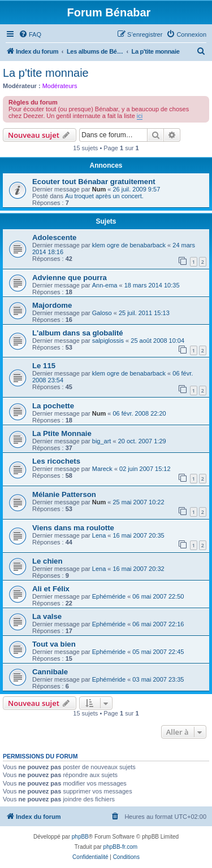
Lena (99, 535)
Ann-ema (105, 285)
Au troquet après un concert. (104, 196)
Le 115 (44, 366)
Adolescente (54, 237)
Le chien (47, 561)
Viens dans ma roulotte (73, 528)
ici (140, 116)
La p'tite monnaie (46, 73)
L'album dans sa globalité (78, 333)
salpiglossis (108, 341)
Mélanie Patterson (64, 494)
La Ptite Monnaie (62, 433)
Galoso (102, 313)
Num (99, 189)
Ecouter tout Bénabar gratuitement (94, 182)
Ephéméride (109, 596)
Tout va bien (54, 644)
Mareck (102, 469)
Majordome (52, 305)
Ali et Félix (51, 589)
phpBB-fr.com (121, 847)
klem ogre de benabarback (129, 245)
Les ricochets (56, 461)
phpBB (80, 837)
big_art (102, 441)
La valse (47, 616)
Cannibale (50, 672)
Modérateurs (60, 86)
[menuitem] (30, 34)
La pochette (53, 406)
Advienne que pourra (70, 278)
